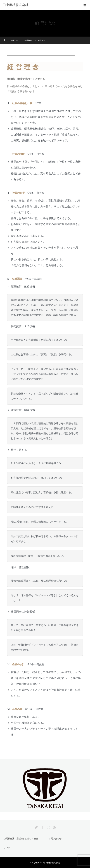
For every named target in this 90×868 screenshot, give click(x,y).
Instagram (48, 827)
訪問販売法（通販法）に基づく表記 (21, 839)
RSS (54, 827)
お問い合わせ (55, 839)
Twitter (36, 827)
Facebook (42, 827)
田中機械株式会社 (16, 5)
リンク (7, 847)
